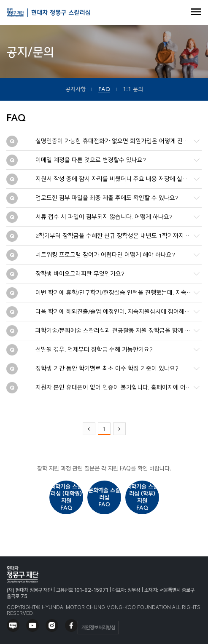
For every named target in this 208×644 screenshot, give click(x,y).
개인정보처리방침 (98, 628)
